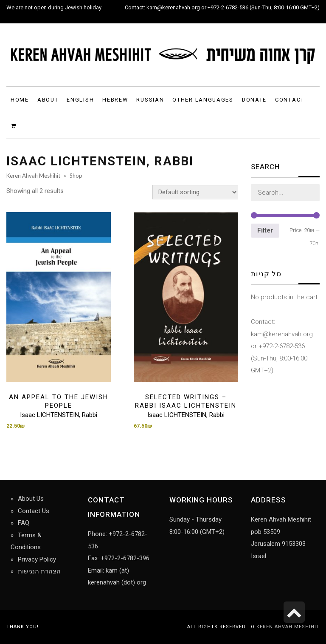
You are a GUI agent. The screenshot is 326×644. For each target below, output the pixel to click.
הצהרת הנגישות (39, 571)
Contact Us (34, 511)
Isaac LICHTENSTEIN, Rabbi (59, 415)
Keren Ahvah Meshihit (288, 627)
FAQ (24, 523)
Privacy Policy (37, 559)
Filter (265, 230)
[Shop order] (195, 192)
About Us (31, 499)
